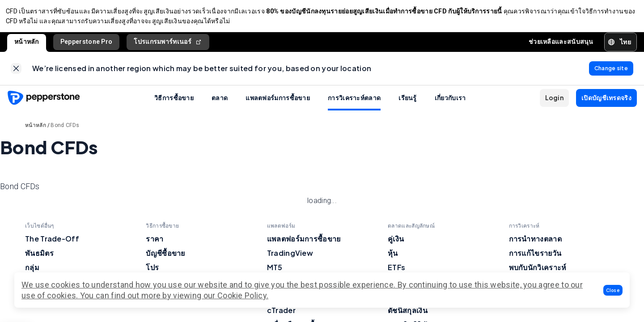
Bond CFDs (65, 131)
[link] (16, 72)
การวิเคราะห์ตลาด (354, 103)
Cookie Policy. (243, 295)
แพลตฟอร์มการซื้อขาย (278, 103)
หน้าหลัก (27, 44)
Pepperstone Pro (87, 44)
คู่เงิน (396, 244)
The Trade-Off (52, 244)
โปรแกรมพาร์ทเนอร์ (168, 44)
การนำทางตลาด (535, 244)
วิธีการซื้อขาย (174, 103)
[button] (613, 290)
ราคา (155, 244)
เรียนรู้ (408, 103)
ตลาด (220, 103)
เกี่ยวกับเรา (450, 103)
